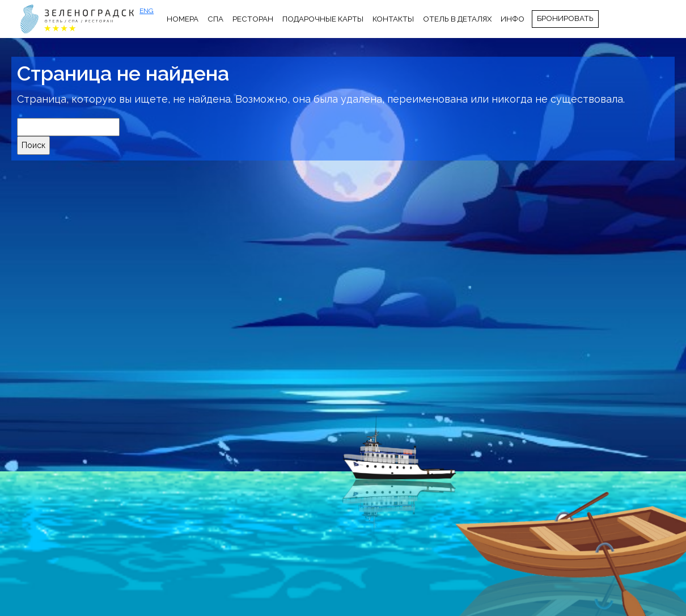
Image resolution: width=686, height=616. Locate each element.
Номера (183, 19)
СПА (215, 19)
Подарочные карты (323, 19)
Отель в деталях (457, 19)
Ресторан (253, 19)
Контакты (393, 19)
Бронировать (565, 18)
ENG (147, 11)
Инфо (513, 19)
